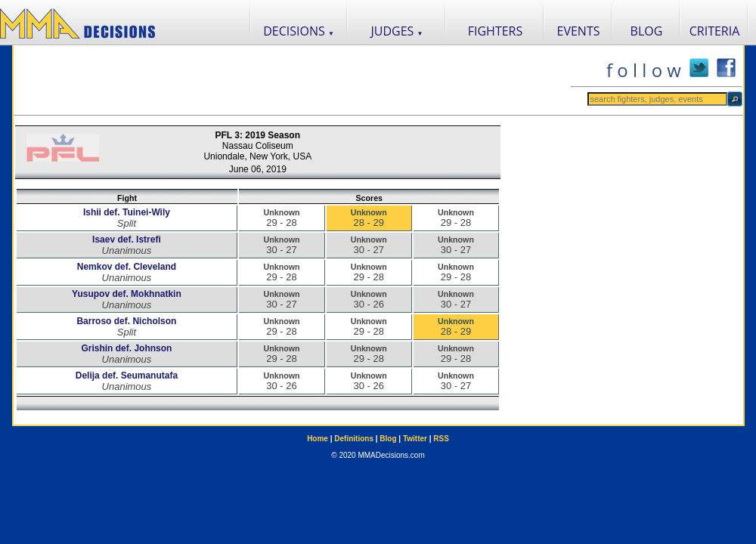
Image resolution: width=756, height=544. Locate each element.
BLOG (647, 31)
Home (318, 439)
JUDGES (397, 31)
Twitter (415, 439)
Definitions (354, 439)
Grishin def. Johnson (126, 348)
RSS (441, 439)
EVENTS (579, 31)
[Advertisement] (292, 80)
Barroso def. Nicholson (126, 321)
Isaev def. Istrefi (127, 240)
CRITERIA (715, 31)
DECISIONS (299, 31)
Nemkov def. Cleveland (127, 267)
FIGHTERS (496, 31)
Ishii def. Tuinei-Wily (127, 212)
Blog (388, 439)
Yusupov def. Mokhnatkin (127, 294)
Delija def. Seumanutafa (127, 376)
